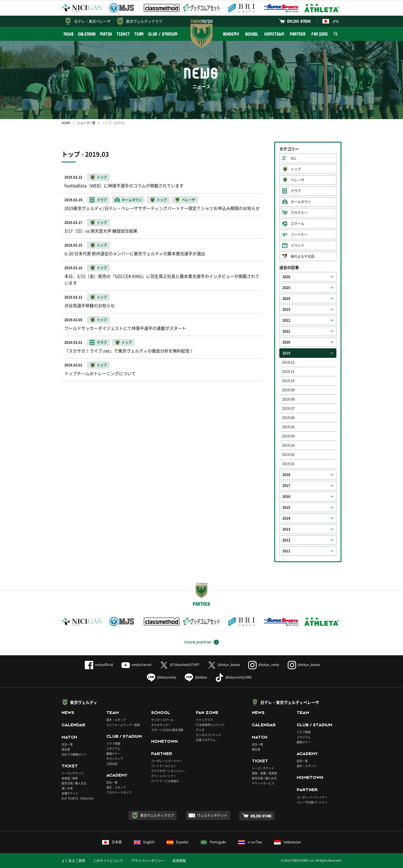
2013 (286, 529)
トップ (296, 169)
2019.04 (288, 436)
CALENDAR (87, 34)
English (144, 842)
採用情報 (179, 861)
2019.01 (288, 464)
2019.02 (288, 455)
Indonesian (287, 842)
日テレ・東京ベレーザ (92, 21)
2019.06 (288, 418)
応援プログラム (206, 740)
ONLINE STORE (299, 21)
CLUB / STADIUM (163, 34)
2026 (286, 277)
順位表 (66, 749)
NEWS (69, 34)
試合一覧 (67, 744)
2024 (286, 299)
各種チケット (70, 793)
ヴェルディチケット (212, 815)
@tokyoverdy (162, 677)
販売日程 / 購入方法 (74, 783)
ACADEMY (231, 34)
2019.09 (288, 390)
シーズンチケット (73, 773)
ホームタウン (301, 202)
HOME (66, 123)
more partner (198, 642)
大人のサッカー (161, 725)
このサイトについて (108, 861)
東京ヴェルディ (84, 702)
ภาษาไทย (250, 842)
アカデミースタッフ (119, 792)
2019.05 (288, 427)
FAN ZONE (320, 34)
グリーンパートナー (164, 776)
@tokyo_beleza (224, 665)
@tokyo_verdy (264, 665)
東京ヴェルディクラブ (144, 21)
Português (213, 842)
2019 (286, 353)
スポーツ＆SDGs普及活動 (167, 730)
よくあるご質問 (73, 861)
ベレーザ (297, 180)
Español (177, 842)
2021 (286, 331)
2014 (286, 518)
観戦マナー (113, 754)
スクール (297, 224)
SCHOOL (252, 34)
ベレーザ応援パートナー (312, 802)
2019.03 (288, 445)
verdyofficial (99, 665)
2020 (286, 342)
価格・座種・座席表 (264, 773)
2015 (286, 507)
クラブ (296, 191)
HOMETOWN (274, 34)
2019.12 (288, 362)
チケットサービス (263, 783)
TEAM (139, 34)
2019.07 (288, 408)
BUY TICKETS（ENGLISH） (79, 798)
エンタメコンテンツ (208, 735)
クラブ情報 (113, 743)
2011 (286, 551)
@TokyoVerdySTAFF (180, 665)
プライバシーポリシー (148, 861)
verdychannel (136, 665)
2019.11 (288, 372)
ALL (294, 158)
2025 (286, 288)
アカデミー (299, 213)
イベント (297, 245)
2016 (286, 496)
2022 (286, 320)
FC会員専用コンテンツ (210, 725)
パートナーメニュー (164, 766)
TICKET (123, 34)
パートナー (299, 235)
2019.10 (288, 381)
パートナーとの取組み (165, 781)
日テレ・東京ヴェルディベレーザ (290, 702)
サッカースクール (162, 720)
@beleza (196, 677)
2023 (286, 309)
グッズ (200, 730)
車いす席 (67, 788)
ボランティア (115, 759)
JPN (331, 21)
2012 (286, 540)
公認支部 (112, 764)
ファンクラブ (204, 720)
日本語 (112, 842)
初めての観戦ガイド (74, 754)
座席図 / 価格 (70, 778)
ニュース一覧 (86, 123)
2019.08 (288, 399)
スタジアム (113, 748)
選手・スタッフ (116, 720)
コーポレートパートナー (167, 761)
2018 (286, 475)
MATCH (106, 34)
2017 (286, 486)
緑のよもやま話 (303, 256)
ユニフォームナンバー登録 (123, 725)
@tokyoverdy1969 (233, 677)
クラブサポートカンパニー (168, 771)
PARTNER (298, 34)
